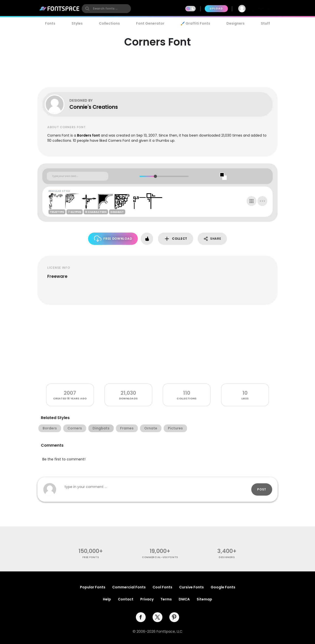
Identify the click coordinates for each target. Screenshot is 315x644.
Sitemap (204, 599)
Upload (216, 8)
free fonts (91, 557)
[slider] (155, 176)
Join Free (264, 8)
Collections (109, 23)
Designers (236, 23)
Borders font (88, 135)
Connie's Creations (94, 107)
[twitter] (157, 617)
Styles (77, 23)
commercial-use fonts (160, 557)
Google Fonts (223, 587)
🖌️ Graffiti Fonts (195, 23)
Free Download (113, 239)
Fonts (50, 23)
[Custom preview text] (78, 176)
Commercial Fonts (129, 587)
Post (262, 489)
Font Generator (150, 23)
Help (107, 599)
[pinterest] (174, 617)
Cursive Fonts (191, 587)
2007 (70, 393)
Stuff (265, 23)
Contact (126, 599)
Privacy (147, 599)
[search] (106, 9)
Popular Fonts (93, 587)
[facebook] (141, 617)
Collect (176, 239)
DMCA (184, 599)
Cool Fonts (162, 587)
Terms (166, 599)
